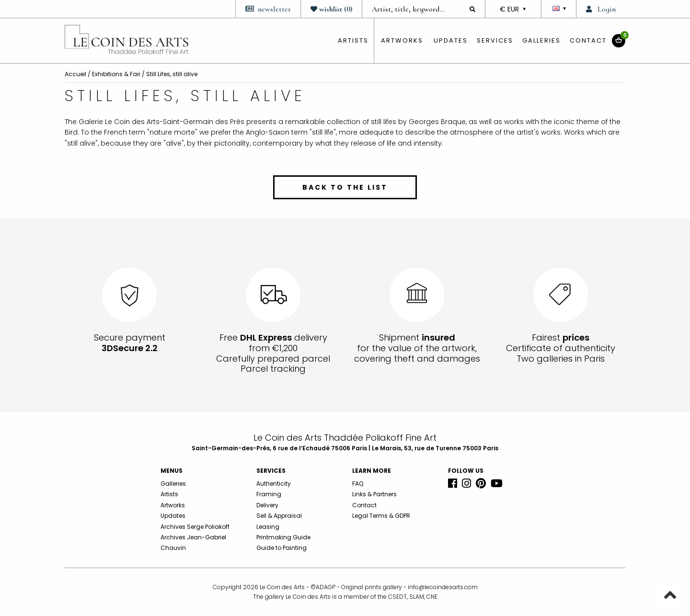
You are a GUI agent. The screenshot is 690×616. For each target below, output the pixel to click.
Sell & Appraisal (279, 516)
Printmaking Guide (283, 537)
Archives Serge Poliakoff (195, 527)
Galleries (541, 40)
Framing (269, 494)
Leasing (268, 527)
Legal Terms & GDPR (381, 516)
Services (495, 40)
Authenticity (274, 484)
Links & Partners (374, 494)
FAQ (358, 484)
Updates (451, 40)
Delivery (267, 505)
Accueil (75, 74)
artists (353, 40)
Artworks (402, 40)
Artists (169, 494)
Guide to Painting (282, 548)
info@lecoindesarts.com (443, 587)
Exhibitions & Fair (116, 74)
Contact (588, 40)
